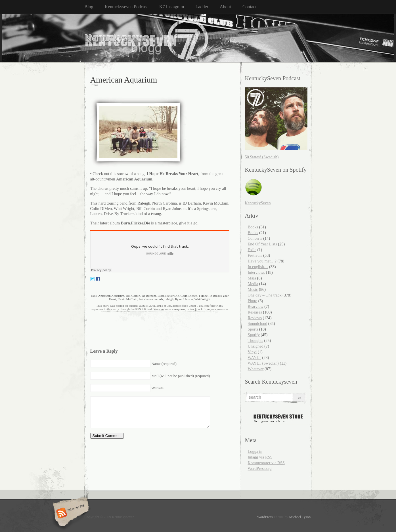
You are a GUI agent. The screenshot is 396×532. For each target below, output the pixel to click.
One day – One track (265, 295)
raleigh (169, 299)
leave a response (175, 309)
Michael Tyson (300, 517)
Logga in (255, 451)
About (225, 7)
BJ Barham (149, 296)
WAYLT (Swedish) (263, 363)
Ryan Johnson (184, 299)
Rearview (256, 306)
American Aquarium (111, 296)
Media (253, 284)
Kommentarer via (266, 463)
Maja (252, 278)
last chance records (151, 299)
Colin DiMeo (189, 296)
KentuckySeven (258, 203)
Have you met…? (262, 261)
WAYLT (254, 358)
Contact (250, 7)
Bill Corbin (133, 296)
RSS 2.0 (140, 309)
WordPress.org (260, 468)
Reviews (255, 318)
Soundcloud (258, 323)
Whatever (256, 369)
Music (253, 289)
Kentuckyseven (115, 38)
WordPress (265, 517)
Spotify (254, 335)
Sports (253, 329)
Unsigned (256, 346)
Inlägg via (260, 457)
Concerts (255, 238)
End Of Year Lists (262, 244)
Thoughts (255, 340)
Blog (89, 7)
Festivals (255, 255)
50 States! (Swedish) (262, 157)
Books (253, 227)
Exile (252, 250)
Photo (253, 301)
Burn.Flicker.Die (168, 296)
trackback (197, 309)
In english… (258, 267)
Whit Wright (202, 299)
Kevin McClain (127, 299)
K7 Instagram (172, 7)
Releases (255, 312)
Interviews (256, 272)
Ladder (202, 7)
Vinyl (252, 352)
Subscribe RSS (70, 514)
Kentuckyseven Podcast (126, 7)
